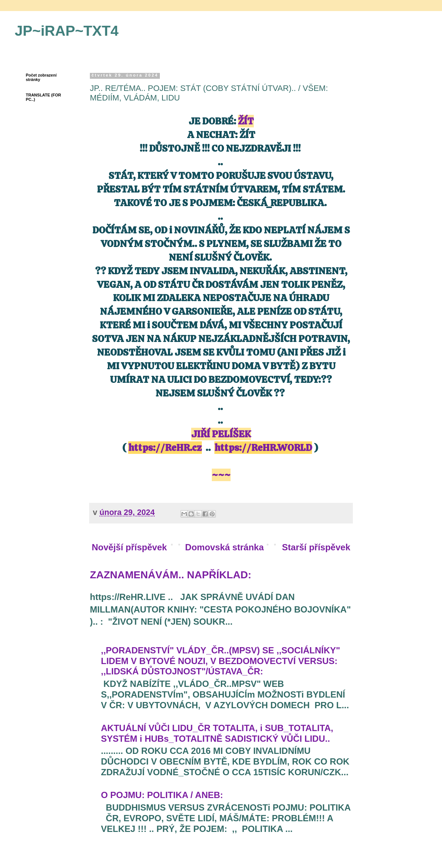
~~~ (221, 475)
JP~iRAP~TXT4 (67, 31)
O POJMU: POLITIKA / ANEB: (162, 795)
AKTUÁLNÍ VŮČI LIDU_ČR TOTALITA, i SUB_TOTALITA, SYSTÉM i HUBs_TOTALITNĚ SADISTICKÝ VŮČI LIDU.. (217, 733)
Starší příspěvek (316, 547)
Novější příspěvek (129, 547)
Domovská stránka (224, 547)
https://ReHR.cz (165, 448)
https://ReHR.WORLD (263, 448)
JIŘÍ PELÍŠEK (221, 434)
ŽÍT (246, 121)
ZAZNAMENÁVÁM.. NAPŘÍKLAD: (171, 575)
